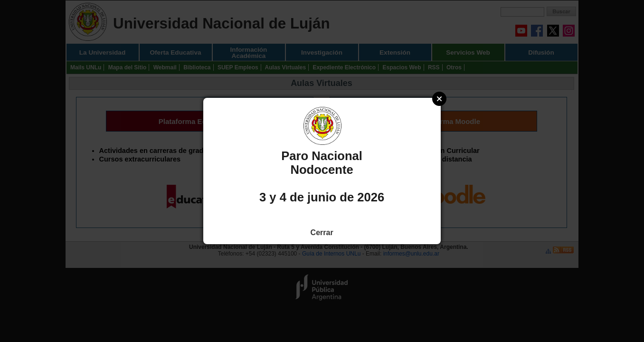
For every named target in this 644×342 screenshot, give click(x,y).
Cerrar (322, 233)
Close (439, 99)
